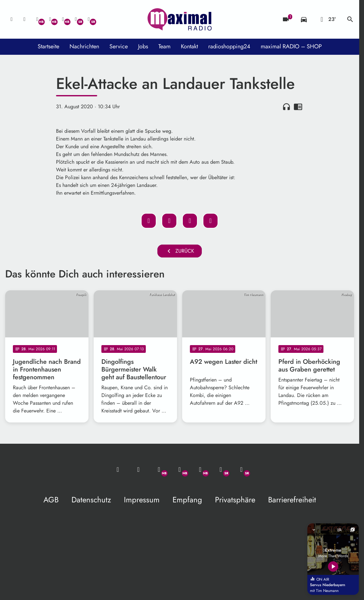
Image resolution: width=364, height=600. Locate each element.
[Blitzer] (286, 19)
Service (119, 46)
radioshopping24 (229, 46)
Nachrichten (84, 46)
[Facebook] (50, 19)
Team (164, 46)
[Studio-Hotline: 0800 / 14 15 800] (24, 19)
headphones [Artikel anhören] (286, 107)
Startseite (48, 46)
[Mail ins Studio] (12, 19)
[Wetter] (327, 19)
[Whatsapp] (37, 19)
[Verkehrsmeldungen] (304, 19)
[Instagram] (63, 19)
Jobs (143, 46)
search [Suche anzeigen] (350, 19)
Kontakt (189, 46)
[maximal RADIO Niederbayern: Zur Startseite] (180, 19)
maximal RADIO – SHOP (291, 46)
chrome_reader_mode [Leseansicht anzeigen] (298, 107)
